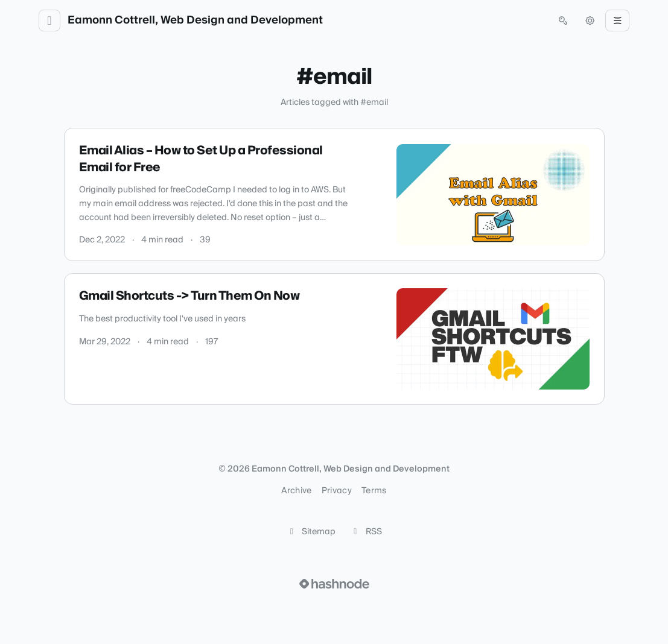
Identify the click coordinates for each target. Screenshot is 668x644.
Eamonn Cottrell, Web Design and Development (195, 21)
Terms (374, 491)
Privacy (337, 491)
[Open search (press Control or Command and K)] (563, 21)
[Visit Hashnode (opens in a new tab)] (334, 584)
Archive (296, 491)
